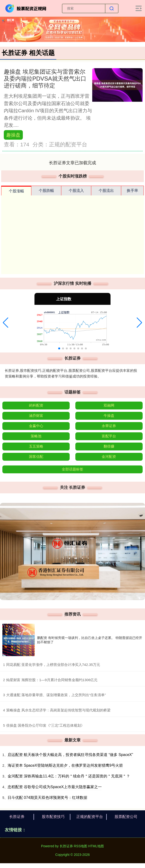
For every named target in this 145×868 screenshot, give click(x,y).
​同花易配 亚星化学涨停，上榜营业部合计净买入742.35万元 (53, 665)
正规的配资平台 (90, 817)
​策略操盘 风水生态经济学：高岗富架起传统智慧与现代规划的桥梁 (58, 710)
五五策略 (36, 446)
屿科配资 (36, 405)
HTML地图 (96, 846)
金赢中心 (36, 426)
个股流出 (106, 191)
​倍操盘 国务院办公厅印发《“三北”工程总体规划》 (45, 725)
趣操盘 (13, 135)
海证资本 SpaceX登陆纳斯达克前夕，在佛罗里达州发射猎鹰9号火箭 (65, 765)
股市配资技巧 (53, 817)
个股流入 (76, 191)
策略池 (36, 436)
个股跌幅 (46, 191)
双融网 (109, 405)
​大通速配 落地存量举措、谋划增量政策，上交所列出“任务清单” (56, 695)
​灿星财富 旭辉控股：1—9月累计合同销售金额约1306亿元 (52, 680)
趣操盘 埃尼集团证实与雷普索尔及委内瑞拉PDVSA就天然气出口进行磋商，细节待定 (45, 79)
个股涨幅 (16, 191)
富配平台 (109, 436)
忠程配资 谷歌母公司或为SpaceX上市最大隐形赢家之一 (55, 787)
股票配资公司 (126, 817)
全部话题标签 (72, 469)
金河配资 (109, 457)
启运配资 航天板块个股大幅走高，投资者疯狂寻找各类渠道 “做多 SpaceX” (70, 755)
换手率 (132, 191)
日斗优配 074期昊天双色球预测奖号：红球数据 (47, 798)
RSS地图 (80, 846)
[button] (6, 323)
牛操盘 (109, 416)
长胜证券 (17, 817)
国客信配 (36, 457)
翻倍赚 (109, 446)
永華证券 (109, 426)
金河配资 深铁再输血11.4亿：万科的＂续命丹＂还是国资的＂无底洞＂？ (69, 776)
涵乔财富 (36, 416)
